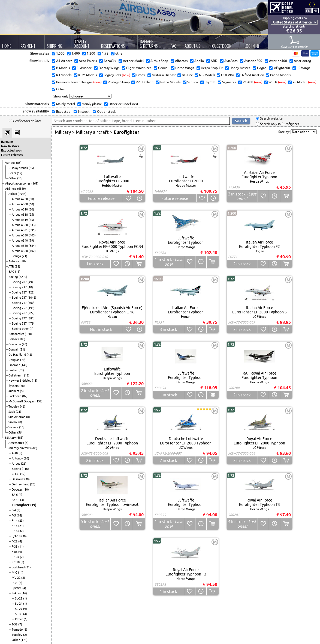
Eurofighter (21, 505)
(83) (19, 163)
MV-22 (16, 578)
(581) (31, 318)
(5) (22, 391)
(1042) (32, 298)
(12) (23, 474)
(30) (31, 209)
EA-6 (15, 495)
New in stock (10, 146)
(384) (32, 246)
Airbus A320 (20, 225)
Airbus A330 (20, 235)
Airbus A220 (20, 199)
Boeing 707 (20, 282)
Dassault (18, 479)
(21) (25, 256)
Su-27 (19, 609)
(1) (32, 329)
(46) (23, 406)
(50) (31, 199)
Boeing (13, 277)
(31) (21, 370)
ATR (12, 266)
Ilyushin (14, 386)
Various (11, 163)
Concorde (15, 344)
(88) (17, 266)
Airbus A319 (20, 220)
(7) (20, 624)
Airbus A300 (20, 204)
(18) (18, 272)
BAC (12, 272)
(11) (21, 547)
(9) (20, 552)
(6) (25, 630)
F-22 (15, 541)
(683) (34, 448)
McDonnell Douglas (22, 401)
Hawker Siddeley (20, 381)
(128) (28, 334)
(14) (19, 515)
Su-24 (19, 604)
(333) (32, 225)
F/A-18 (16, 536)
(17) (20, 173)
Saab (12, 412)
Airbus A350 (20, 246)
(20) (25, 344)
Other (13, 178)
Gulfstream (16, 375)
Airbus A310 (20, 209)
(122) (31, 292)
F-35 (15, 547)
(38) (27, 479)
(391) (32, 230)
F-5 (14, 515)
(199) (31, 308)
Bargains (7, 142)
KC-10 (16, 562)
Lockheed (15, 396)
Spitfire (17, 588)
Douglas (14, 360)
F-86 (15, 552)
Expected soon (12, 150)
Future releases (12, 155)
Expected (63, 112)
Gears (13, 173)
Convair (14, 349)
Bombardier (17, 334)
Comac (13, 339)
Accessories (17, 443)
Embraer (14, 365)
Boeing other (21, 329)
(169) (35, 183)
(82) (25, 396)
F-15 (15, 526)
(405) (32, 235)
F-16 (15, 531)
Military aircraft (19, 448)
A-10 (15, 453)
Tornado (18, 630)
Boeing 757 (20, 308)
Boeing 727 (20, 292)
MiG (15, 572)
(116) (25, 469)
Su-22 (19, 598)
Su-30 (19, 614)
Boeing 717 (20, 287)
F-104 (16, 557)
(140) (24, 365)
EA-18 (16, 500)
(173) (24, 640)
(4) (20, 495)
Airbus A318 (20, 215)
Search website (271, 119)
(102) (32, 251)
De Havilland (18, 355)
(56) (20, 432)
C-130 (16, 474)
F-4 (14, 510)
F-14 (15, 521)
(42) (29, 355)
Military (11, 438)
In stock (83, 112)
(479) (31, 324)
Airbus (13, 194)
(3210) (23, 277)
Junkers (14, 391)
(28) (22, 386)
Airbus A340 (20, 241)
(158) (39, 401)
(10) (30, 287)
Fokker (13, 370)
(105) (22, 339)
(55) (31, 168)
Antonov (14, 261)
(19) (33, 505)
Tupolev (14, 406)
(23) (33, 484)
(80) (23, 261)
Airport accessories (18, 183)
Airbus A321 (20, 230)
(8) (28, 417)
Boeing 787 (20, 324)
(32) (21, 531)
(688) (20, 438)
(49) (30, 282)
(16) (24, 593)
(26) (24, 464)
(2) (22, 557)
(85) (31, 220)
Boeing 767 (20, 313)
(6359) (22, 189)
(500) (31, 303)
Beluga (17, 256)
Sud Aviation (17, 417)
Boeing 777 (20, 318)
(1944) (22, 194)
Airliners (11, 189)
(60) (31, 204)
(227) (31, 313)
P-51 (15, 583)
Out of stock (106, 112)
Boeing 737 (20, 298)
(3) (22, 500)
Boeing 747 (20, 303)
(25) (31, 215)
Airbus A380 (20, 251)
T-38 (15, 624)
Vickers (14, 427)
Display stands (19, 168)
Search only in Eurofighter (279, 124)
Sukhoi (13, 422)
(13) (20, 178)
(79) (31, 241)
